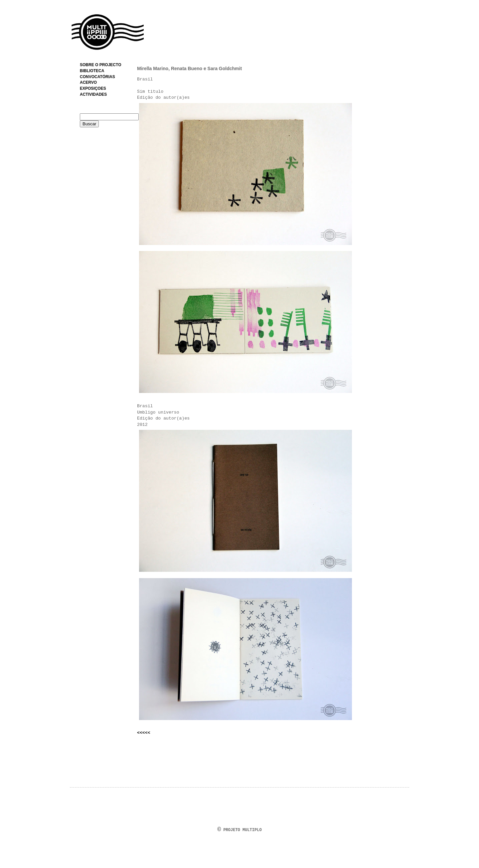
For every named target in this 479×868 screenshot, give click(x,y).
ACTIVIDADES (93, 94)
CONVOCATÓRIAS (97, 77)
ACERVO (88, 82)
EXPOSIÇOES (93, 88)
